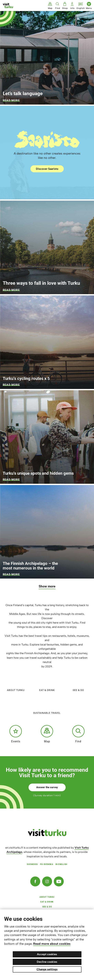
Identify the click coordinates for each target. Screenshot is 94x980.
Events (16, 734)
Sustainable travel (47, 705)
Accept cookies (47, 954)
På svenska (47, 864)
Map (47, 734)
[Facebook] (35, 881)
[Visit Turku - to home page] (8, 5)
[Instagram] (47, 881)
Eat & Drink (47, 683)
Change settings (47, 969)
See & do (78, 683)
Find (78, 734)
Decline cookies (47, 962)
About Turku (16, 683)
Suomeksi (32, 864)
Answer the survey (47, 787)
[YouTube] (59, 881)
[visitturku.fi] (47, 835)
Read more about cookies (52, 944)
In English (61, 864)
